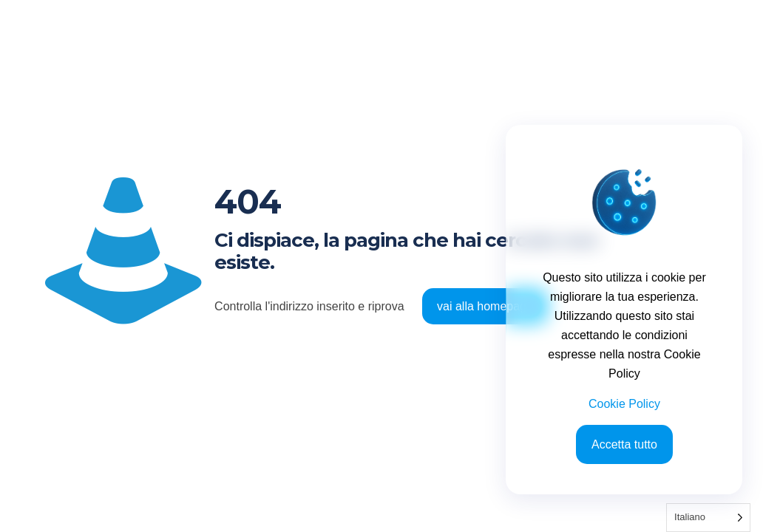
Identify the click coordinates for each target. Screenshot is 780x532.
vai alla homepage (485, 306)
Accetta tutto (624, 444)
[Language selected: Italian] (708, 518)
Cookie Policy (624, 404)
